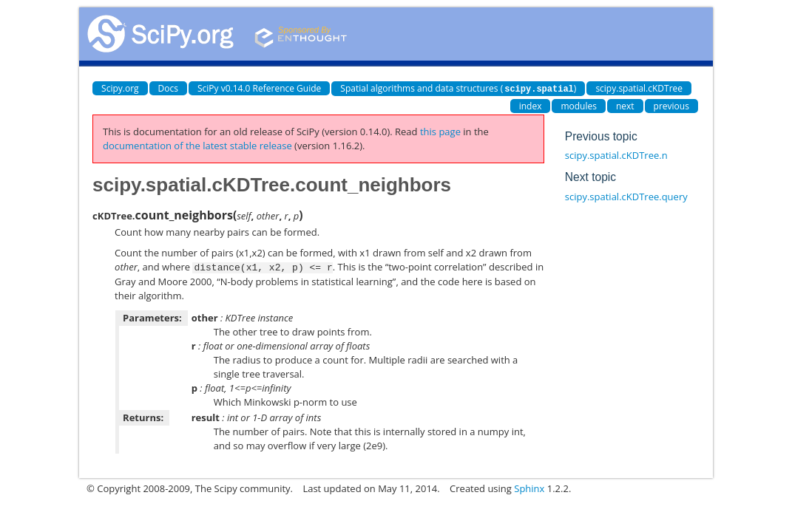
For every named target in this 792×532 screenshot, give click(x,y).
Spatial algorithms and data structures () (458, 88)
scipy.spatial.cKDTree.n (616, 154)
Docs (168, 88)
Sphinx (529, 487)
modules (579, 105)
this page (440, 131)
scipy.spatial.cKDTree (639, 88)
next (625, 105)
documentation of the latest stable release (197, 145)
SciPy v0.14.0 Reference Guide (259, 88)
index (531, 105)
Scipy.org (120, 88)
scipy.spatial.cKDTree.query (626, 196)
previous (671, 105)
